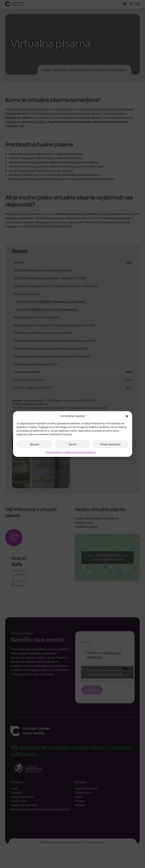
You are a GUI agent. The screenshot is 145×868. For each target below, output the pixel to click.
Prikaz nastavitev (110, 444)
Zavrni (73, 444)
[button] (127, 416)
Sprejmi (35, 444)
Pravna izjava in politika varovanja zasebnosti (71, 452)
